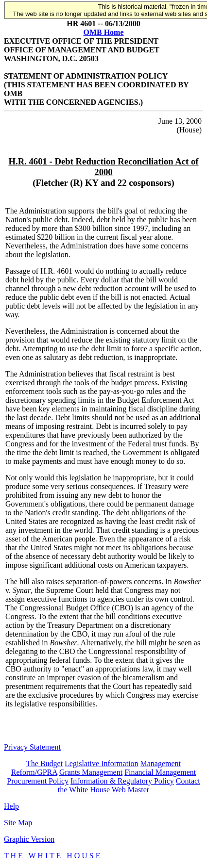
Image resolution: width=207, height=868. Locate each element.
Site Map (18, 823)
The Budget (44, 763)
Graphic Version (29, 839)
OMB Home (103, 32)
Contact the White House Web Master (129, 785)
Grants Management (91, 772)
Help (11, 806)
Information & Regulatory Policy (122, 781)
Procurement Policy (38, 781)
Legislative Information (102, 763)
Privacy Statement (32, 747)
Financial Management (160, 772)
